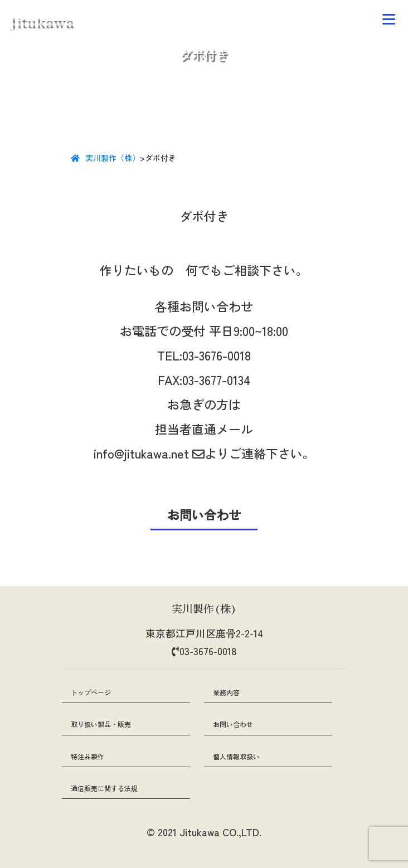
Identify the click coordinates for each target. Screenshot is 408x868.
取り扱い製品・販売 (101, 724)
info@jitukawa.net (149, 453)
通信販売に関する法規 (104, 788)
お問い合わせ (233, 724)
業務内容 (226, 692)
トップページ (91, 692)
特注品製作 (88, 756)
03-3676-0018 (217, 355)
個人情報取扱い (236, 756)
